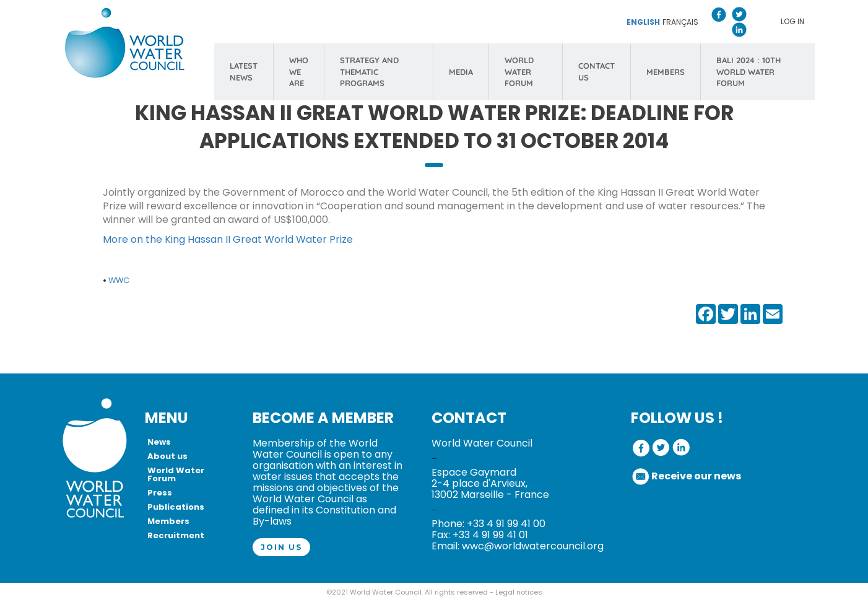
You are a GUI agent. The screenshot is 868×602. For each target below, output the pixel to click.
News (159, 442)
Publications (176, 507)
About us (167, 456)
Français (680, 22)
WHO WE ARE (299, 72)
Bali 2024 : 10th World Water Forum (749, 72)
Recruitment (176, 535)
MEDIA (461, 72)
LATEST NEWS (244, 72)
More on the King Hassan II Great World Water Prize (228, 239)
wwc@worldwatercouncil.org (533, 546)
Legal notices (519, 592)
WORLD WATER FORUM (519, 72)
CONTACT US (597, 72)
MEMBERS (666, 72)
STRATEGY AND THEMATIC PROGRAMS (369, 72)
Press (160, 493)
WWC (119, 280)
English (643, 22)
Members (168, 521)
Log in (792, 21)
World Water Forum (176, 474)
